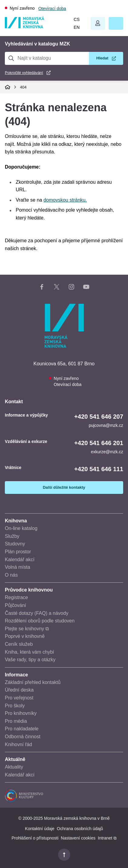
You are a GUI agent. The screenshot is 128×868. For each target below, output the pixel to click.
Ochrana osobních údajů (80, 829)
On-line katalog (21, 528)
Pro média (16, 721)
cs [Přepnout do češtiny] (77, 19)
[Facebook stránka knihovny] (42, 288)
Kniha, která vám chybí (30, 652)
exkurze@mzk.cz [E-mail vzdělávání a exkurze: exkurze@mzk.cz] (107, 452)
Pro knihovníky (21, 713)
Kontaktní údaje (40, 829)
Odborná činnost (23, 737)
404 (23, 87)
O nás (11, 575)
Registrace (16, 597)
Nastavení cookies (78, 838)
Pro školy (15, 706)
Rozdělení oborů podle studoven (40, 621)
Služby (12, 536)
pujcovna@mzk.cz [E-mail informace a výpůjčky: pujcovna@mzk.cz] (106, 425)
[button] (116, 23)
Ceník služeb (19, 644)
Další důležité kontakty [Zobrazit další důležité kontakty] (64, 487)
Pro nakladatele (22, 729)
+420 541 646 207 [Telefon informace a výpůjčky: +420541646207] (99, 417)
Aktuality (14, 767)
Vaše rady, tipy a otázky (30, 660)
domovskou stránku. (65, 200)
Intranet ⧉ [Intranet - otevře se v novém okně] (107, 838)
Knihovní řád (18, 744)
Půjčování (15, 605)
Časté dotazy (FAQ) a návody (37, 613)
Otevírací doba (52, 8)
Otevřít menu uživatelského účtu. (98, 23)
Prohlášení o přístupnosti (35, 838)
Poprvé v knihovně (25, 636)
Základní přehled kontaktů (33, 682)
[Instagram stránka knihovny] (71, 288)
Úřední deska (19, 690)
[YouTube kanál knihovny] (86, 288)
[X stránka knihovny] (57, 288)
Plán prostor (18, 552)
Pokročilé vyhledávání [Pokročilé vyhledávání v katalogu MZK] (24, 73)
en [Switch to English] (77, 27)
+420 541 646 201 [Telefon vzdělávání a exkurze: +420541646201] (99, 443)
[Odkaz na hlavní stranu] (25, 27)
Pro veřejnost (19, 698)
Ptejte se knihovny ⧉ (27, 629)
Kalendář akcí (20, 560)
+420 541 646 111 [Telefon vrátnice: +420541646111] (99, 469)
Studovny (15, 544)
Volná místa (18, 567)
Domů (8, 87)
